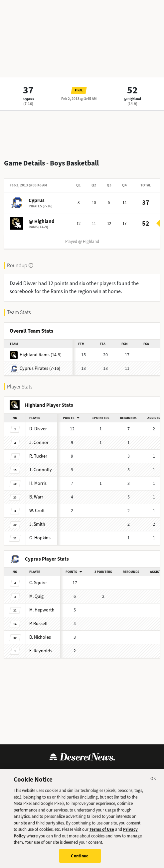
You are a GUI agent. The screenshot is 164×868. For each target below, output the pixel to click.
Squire (38, 583)
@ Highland (132, 99)
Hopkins (40, 538)
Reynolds (41, 651)
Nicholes (40, 637)
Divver (38, 429)
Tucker (38, 456)
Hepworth (42, 610)
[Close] (153, 783)
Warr (36, 497)
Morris (38, 483)
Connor (39, 442)
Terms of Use (102, 832)
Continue (80, 859)
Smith (37, 524)
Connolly (41, 470)
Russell (38, 624)
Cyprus (28, 99)
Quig (36, 596)
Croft (37, 511)
